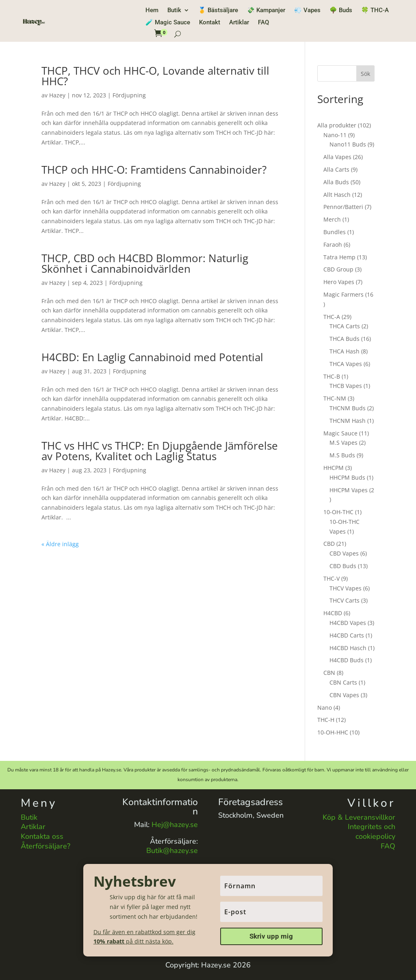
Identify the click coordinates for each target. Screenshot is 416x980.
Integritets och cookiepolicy (372, 831)
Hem (152, 11)
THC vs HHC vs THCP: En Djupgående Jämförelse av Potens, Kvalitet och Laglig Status (160, 451)
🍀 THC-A (375, 11)
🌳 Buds (341, 11)
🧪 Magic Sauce (168, 23)
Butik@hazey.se (172, 851)
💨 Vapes (307, 11)
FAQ (263, 23)
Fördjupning (129, 95)
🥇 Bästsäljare (218, 11)
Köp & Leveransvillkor (359, 817)
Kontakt (210, 23)
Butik (174, 11)
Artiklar (239, 23)
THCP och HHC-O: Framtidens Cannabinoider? (154, 170)
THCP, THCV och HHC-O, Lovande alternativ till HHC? (155, 76)
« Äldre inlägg (60, 544)
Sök (365, 74)
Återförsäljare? (45, 846)
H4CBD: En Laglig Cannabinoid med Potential (152, 357)
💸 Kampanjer (266, 11)
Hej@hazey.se (175, 825)
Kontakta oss (42, 836)
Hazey (57, 95)
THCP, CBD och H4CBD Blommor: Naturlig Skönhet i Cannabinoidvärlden (145, 263)
